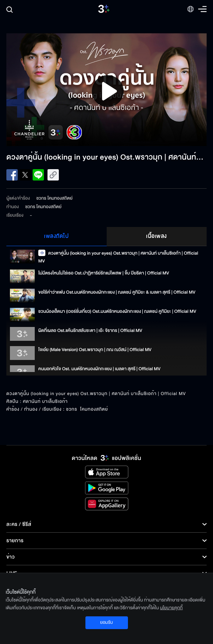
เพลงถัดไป (56, 236)
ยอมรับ (106, 622)
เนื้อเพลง (156, 236)
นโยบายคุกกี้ (172, 608)
